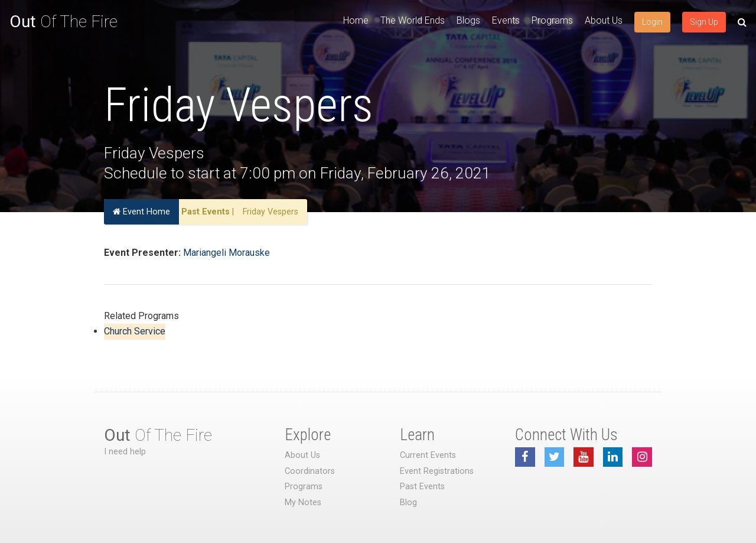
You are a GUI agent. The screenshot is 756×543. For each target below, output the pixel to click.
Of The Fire (63, 22)
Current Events (428, 455)
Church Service (135, 331)
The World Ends (413, 20)
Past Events (206, 212)
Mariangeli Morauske (227, 253)
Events (506, 20)
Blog (408, 503)
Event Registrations (437, 471)
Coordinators (310, 471)
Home (356, 20)
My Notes (303, 503)
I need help (125, 452)
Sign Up (704, 22)
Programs (552, 20)
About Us (604, 20)
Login (652, 22)
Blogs (468, 20)
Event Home (141, 212)
